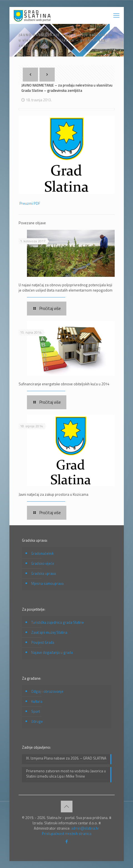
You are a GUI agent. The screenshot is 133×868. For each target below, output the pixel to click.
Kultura (37, 701)
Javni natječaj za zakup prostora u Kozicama (53, 494)
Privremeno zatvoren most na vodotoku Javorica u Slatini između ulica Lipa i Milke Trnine (66, 774)
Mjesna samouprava (47, 583)
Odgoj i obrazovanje (47, 691)
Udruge (37, 721)
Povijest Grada (43, 642)
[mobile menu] (116, 15)
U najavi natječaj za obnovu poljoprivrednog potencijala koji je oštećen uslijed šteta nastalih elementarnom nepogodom (66, 288)
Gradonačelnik (42, 553)
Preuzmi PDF (30, 203)
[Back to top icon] (67, 807)
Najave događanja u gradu (52, 652)
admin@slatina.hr (85, 828)
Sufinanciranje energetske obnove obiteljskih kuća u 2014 (64, 384)
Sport (36, 711)
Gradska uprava (43, 573)
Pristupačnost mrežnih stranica (67, 834)
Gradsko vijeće (43, 563)
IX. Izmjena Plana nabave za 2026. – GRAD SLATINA (66, 758)
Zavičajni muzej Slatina (49, 632)
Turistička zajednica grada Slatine (57, 622)
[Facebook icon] (66, 841)
